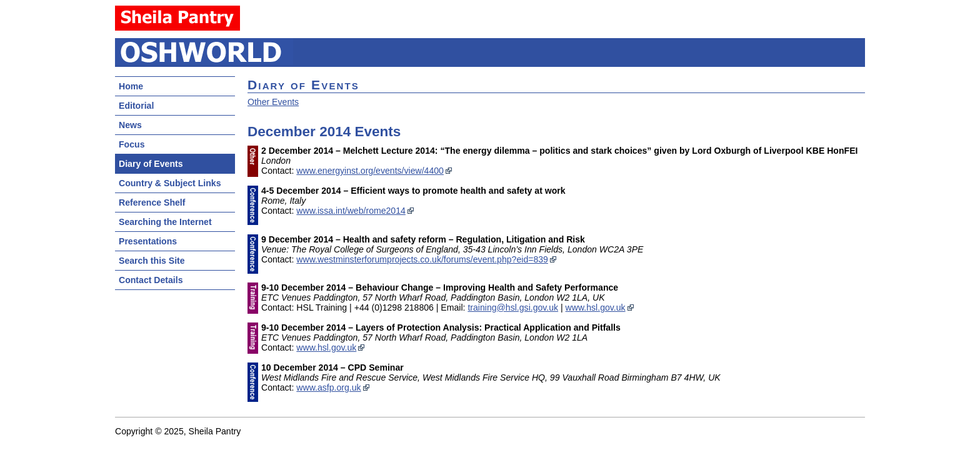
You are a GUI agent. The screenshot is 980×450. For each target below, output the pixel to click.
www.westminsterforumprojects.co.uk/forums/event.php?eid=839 (422, 259)
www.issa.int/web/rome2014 (351, 211)
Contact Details (151, 280)
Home (131, 86)
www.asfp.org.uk (328, 387)
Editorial (136, 106)
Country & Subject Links (170, 183)
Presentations (148, 241)
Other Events (273, 102)
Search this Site (152, 261)
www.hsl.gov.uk (596, 307)
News (130, 125)
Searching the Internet (165, 222)
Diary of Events (151, 164)
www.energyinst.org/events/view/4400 (370, 171)
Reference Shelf (152, 202)
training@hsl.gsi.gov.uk (513, 307)
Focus (132, 144)
